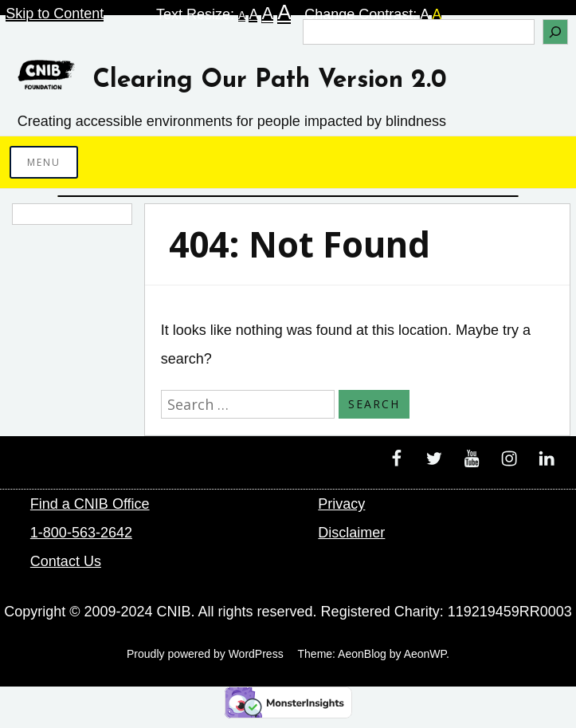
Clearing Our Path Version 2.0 (270, 81)
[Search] (555, 32)
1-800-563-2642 (81, 533)
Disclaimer (351, 533)
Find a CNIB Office (90, 504)
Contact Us (66, 561)
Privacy (341, 504)
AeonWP (425, 654)
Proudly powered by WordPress (205, 654)
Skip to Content (55, 14)
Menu (44, 162)
